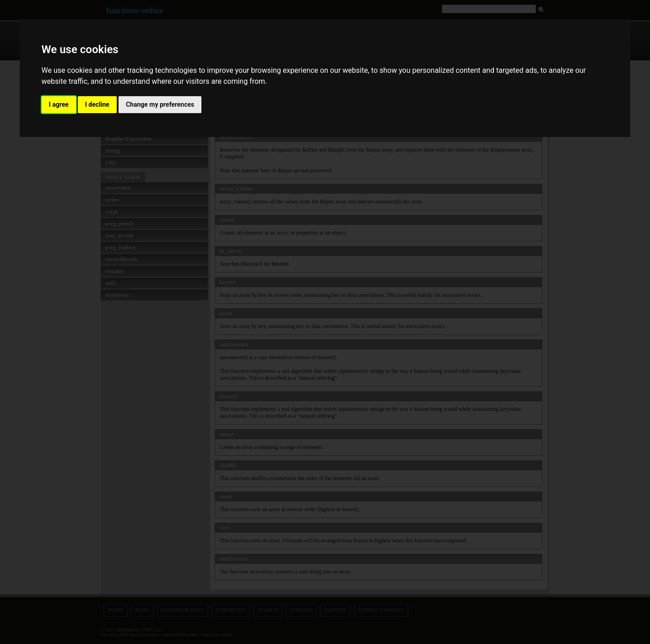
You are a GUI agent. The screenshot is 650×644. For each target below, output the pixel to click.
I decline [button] (97, 104)
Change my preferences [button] (160, 104)
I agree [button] (59, 104)
